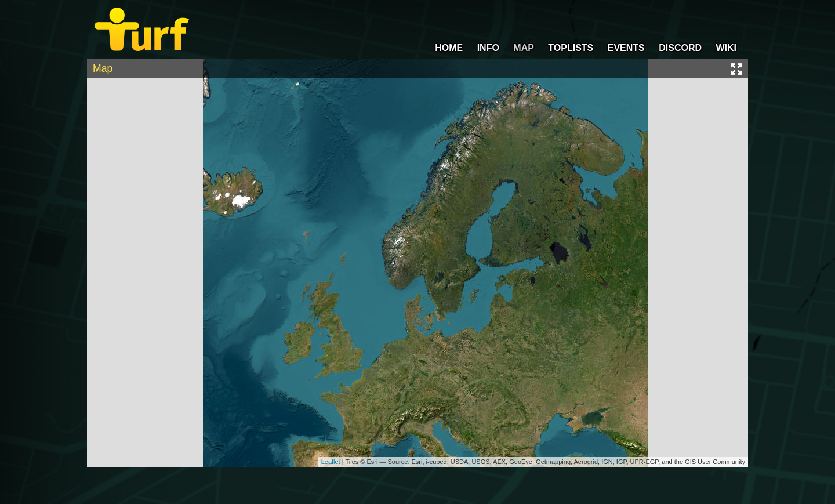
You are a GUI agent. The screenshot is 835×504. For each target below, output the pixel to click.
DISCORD (680, 48)
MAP (524, 48)
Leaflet (331, 462)
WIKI (726, 48)
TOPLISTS (571, 48)
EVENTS (626, 48)
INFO (488, 48)
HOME (449, 48)
